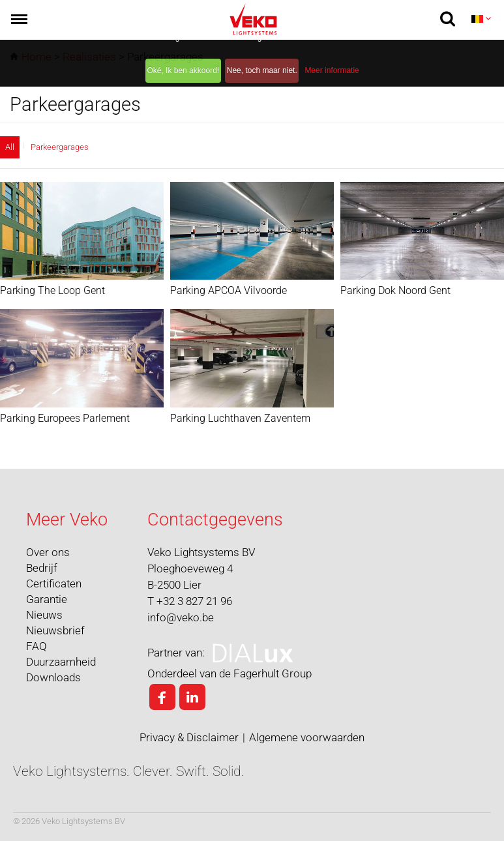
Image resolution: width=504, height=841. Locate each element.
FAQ (37, 646)
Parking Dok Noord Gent (395, 290)
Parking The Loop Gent (52, 290)
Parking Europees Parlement (65, 418)
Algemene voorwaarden (307, 737)
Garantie (47, 599)
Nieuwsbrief (55, 630)
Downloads (53, 677)
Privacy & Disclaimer (189, 737)
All (10, 147)
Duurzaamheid (61, 662)
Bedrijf (42, 568)
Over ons (48, 552)
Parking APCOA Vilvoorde (229, 290)
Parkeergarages (60, 147)
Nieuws (44, 615)
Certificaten (54, 583)
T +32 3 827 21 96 (190, 601)
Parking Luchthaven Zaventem (240, 418)
